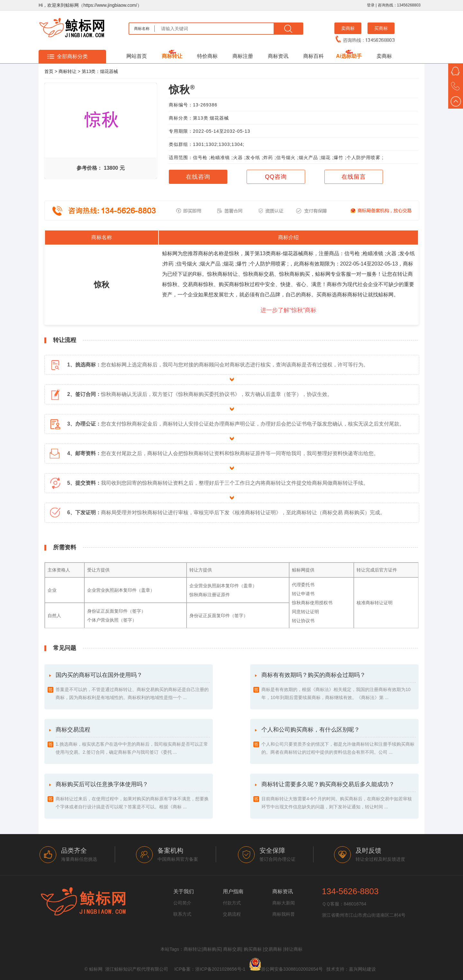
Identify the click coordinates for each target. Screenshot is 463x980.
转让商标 (294, 949)
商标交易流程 (133, 741)
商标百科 (313, 56)
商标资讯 (278, 56)
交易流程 (232, 914)
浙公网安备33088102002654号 (292, 969)
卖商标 (348, 28)
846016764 (355, 904)
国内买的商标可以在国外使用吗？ (133, 687)
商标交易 (232, 949)
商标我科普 (284, 914)
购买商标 (253, 949)
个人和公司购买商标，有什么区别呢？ (339, 741)
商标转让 (172, 56)
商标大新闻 (284, 903)
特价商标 (207, 56)
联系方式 (182, 914)
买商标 (381, 28)
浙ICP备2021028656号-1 (220, 969)
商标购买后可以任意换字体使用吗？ (133, 796)
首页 (49, 71)
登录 (371, 5)
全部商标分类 (72, 56)
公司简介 (182, 903)
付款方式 (232, 903)
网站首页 (137, 56)
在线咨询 (198, 177)
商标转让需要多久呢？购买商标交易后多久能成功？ (339, 796)
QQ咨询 (276, 177)
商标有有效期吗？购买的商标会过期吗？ (339, 687)
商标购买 (212, 949)
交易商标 (273, 949)
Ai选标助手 (349, 56)
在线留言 (354, 177)
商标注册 (243, 56)
